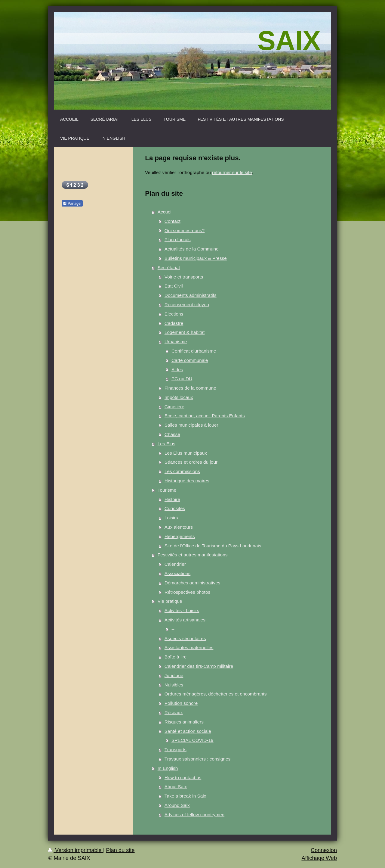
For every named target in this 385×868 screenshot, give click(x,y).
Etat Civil (174, 286)
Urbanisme (176, 342)
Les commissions (182, 471)
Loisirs (171, 518)
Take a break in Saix (185, 796)
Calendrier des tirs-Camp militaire (199, 666)
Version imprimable (76, 850)
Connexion (324, 850)
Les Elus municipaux (186, 453)
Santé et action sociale (188, 731)
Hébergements (180, 536)
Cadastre (174, 323)
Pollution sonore (181, 703)
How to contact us (183, 778)
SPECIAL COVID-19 (192, 740)
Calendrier (175, 564)
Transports (176, 750)
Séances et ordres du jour (191, 462)
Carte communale (190, 360)
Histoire (172, 499)
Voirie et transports (184, 277)
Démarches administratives (192, 583)
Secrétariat (169, 268)
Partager (72, 204)
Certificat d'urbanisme (194, 351)
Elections (174, 314)
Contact (172, 221)
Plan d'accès (178, 240)
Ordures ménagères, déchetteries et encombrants (216, 694)
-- (173, 629)
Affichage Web (319, 858)
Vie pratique (170, 601)
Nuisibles (174, 685)
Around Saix (177, 805)
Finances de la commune (190, 388)
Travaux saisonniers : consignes (197, 759)
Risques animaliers (184, 722)
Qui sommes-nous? (185, 230)
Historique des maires (187, 481)
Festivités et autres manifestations (193, 555)
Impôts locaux (179, 397)
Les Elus (166, 444)
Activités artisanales (185, 620)
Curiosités (175, 508)
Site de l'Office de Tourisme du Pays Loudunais (213, 546)
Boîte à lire (176, 657)
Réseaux (174, 712)
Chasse (172, 434)
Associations (177, 573)
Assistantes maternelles (189, 647)
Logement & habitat (185, 332)
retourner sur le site (232, 172)
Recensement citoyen (187, 305)
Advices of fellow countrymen (194, 815)
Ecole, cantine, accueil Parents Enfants (205, 416)
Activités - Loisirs (182, 610)
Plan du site (120, 850)
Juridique (174, 675)
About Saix (176, 787)
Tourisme (167, 490)
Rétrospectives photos (187, 592)
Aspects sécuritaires (185, 638)
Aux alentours (179, 527)
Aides (177, 370)
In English (168, 768)
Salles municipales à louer (191, 425)
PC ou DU (182, 379)
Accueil (165, 212)
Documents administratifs (191, 295)
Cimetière (174, 407)
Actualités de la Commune (192, 249)
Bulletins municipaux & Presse (196, 258)
